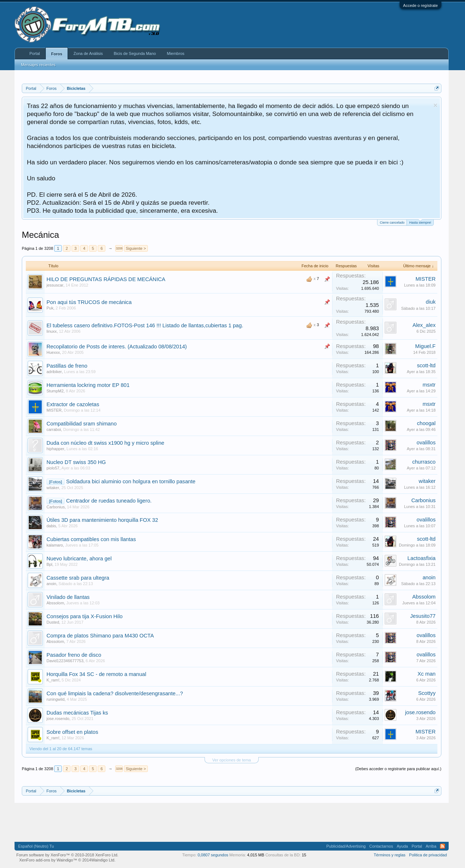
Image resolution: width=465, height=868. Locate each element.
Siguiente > (136, 248)
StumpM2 (55, 391)
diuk (431, 302)
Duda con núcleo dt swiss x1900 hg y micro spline (105, 443)
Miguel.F (425, 346)
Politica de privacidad (428, 855)
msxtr (429, 385)
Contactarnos (381, 846)
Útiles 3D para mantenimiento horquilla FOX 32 (102, 520)
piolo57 (53, 468)
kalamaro (55, 545)
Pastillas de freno (67, 366)
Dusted (53, 622)
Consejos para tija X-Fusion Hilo (84, 616)
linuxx (52, 331)
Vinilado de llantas (68, 597)
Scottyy (427, 693)
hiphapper (55, 449)
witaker (53, 488)
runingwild (56, 699)
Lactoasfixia (422, 558)
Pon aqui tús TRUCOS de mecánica (89, 302)
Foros (57, 54)
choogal (426, 423)
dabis (51, 526)
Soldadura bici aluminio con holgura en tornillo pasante (131, 481)
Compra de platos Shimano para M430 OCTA (100, 636)
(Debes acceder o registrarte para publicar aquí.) (398, 769)
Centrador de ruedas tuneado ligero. (109, 501)
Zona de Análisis (88, 53)
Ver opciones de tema (231, 760)
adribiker (54, 372)
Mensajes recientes (38, 65)
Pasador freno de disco (74, 655)
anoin (51, 584)
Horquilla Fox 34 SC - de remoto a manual (96, 674)
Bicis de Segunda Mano (135, 53)
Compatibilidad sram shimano (82, 424)
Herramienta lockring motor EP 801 (88, 385)
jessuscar (55, 285)
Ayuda (402, 846)
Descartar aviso (435, 105)
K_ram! (53, 680)
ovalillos (426, 443)
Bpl (49, 564)
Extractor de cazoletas (73, 404)
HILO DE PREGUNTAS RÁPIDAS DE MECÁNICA (106, 279)
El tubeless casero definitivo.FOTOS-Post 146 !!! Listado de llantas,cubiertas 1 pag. (145, 325)
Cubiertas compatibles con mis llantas (91, 539)
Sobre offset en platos (72, 732)
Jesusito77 (423, 616)
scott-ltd (426, 365)
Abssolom (55, 603)
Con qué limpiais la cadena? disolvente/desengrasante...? (115, 693)
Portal (35, 53)
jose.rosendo (58, 719)
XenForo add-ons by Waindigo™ (48, 860)
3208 (119, 248)
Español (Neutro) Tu (36, 846)
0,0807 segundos (213, 855)
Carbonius (56, 507)
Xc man (426, 674)
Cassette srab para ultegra (78, 578)
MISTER (426, 279)
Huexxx (53, 352)
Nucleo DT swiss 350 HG (76, 462)
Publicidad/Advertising (346, 846)
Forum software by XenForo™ (67, 855)
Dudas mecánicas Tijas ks (77, 713)
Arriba (431, 846)
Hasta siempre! (420, 222)
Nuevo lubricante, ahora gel (79, 559)
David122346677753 (65, 661)
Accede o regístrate (420, 5)
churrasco (424, 462)
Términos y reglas (390, 855)
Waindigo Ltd (103, 860)
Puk (50, 308)
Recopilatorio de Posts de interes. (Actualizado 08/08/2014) (117, 347)
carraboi (54, 429)
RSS (442, 846)
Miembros (175, 53)
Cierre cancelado (392, 223)
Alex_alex (424, 325)
